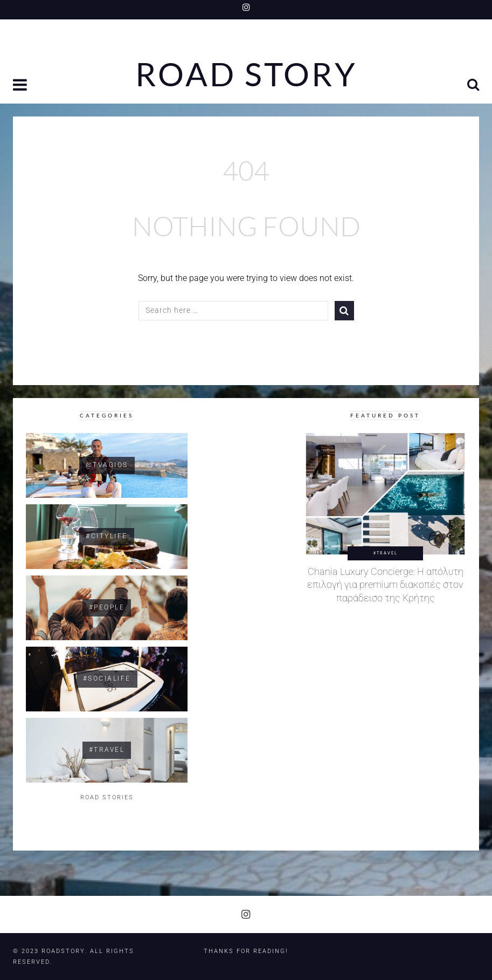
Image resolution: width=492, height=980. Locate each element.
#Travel (386, 553)
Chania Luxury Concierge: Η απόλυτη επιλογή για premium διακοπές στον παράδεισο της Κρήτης (385, 585)
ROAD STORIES (107, 797)
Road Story (246, 74)
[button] (21, 86)
